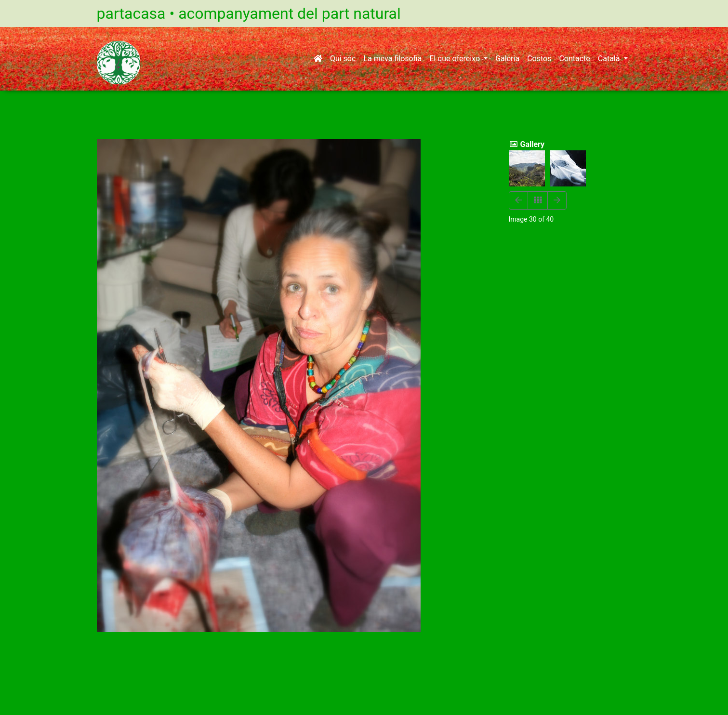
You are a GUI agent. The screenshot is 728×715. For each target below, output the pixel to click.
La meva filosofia (392, 59)
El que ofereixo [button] (456, 59)
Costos (539, 59)
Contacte (574, 59)
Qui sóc (343, 59)
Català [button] (610, 59)
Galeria (507, 59)
